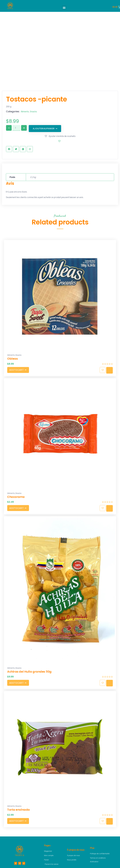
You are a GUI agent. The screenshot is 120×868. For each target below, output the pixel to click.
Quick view (110, 370)
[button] (64, 8)
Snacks (33, 112)
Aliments (25, 112)
